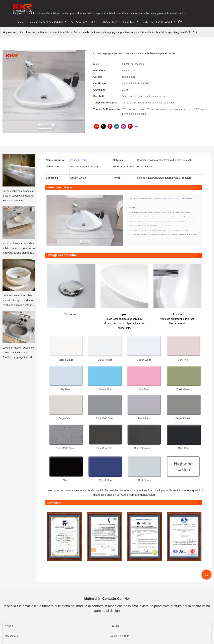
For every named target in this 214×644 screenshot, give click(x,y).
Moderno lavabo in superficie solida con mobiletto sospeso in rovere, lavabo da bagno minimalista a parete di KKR (19, 249)
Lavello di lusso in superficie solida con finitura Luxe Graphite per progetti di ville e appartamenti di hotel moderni (18, 353)
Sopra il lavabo (82, 32)
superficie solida (174, 198)
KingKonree (9, 32)
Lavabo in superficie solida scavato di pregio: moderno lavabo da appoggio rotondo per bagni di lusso (18, 301)
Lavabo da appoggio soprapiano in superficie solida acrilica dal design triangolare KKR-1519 (146, 32)
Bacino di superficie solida (55, 32)
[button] (178, 22)
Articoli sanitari (28, 32)
